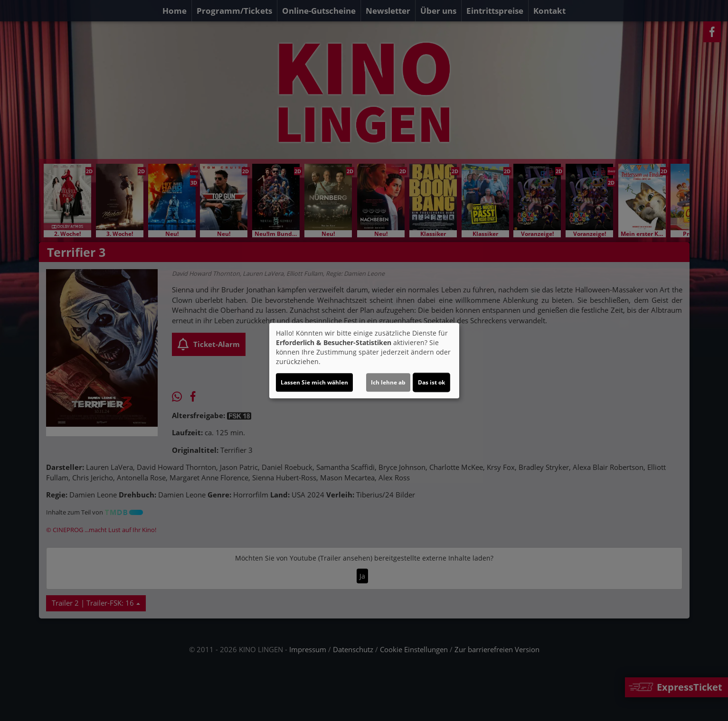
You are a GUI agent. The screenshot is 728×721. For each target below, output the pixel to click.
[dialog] (364, 361)
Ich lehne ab (388, 382)
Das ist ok (431, 382)
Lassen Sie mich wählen (314, 382)
